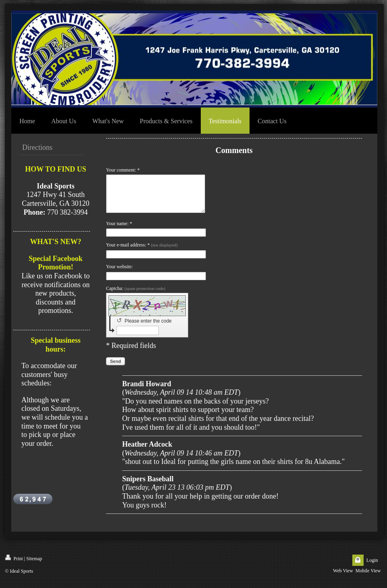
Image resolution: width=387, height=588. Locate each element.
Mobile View (368, 578)
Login (372, 567)
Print (14, 565)
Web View (343, 578)
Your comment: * (123, 170)
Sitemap (34, 566)
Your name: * (119, 231)
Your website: (119, 274)
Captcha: (136, 296)
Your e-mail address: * (142, 252)
